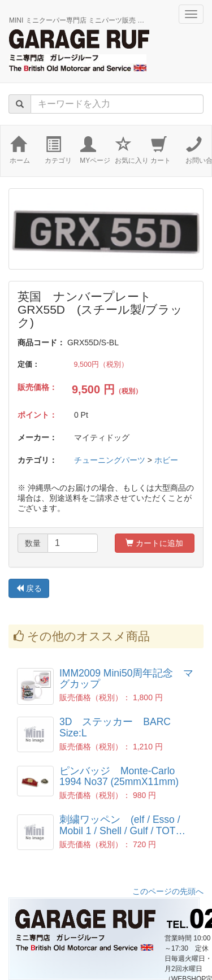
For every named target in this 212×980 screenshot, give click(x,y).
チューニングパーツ (110, 460)
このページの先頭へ (168, 891)
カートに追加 (154, 543)
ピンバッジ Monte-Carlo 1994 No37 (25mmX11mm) (119, 776)
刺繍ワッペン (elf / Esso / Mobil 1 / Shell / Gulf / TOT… (122, 825)
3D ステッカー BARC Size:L (120, 727)
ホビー (166, 460)
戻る (29, 588)
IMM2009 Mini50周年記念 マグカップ (126, 678)
